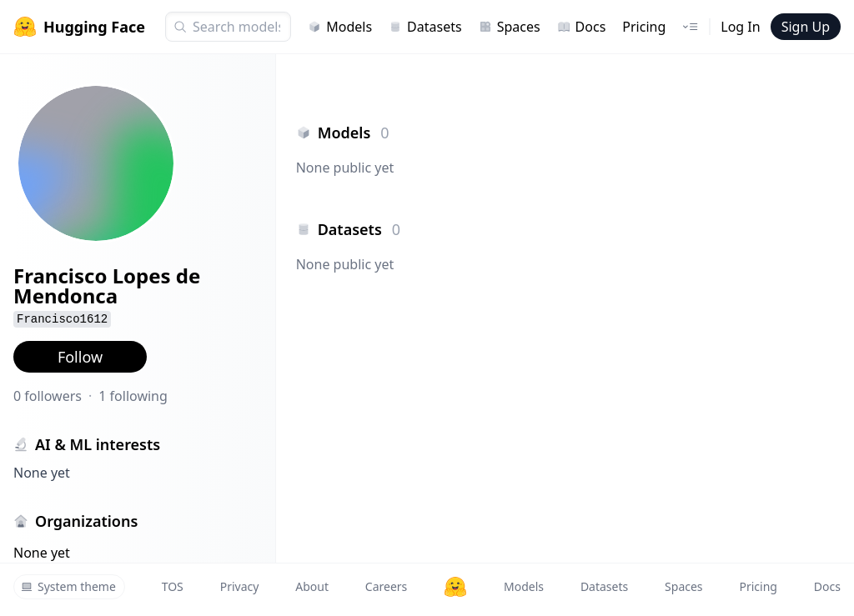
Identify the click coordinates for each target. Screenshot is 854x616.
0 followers (48, 396)
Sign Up (806, 27)
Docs (582, 27)
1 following (133, 396)
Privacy (240, 586)
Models (340, 27)
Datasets (425, 27)
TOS (173, 586)
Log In (740, 27)
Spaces (510, 27)
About (312, 586)
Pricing (644, 27)
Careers (386, 586)
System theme (68, 586)
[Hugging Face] (455, 587)
